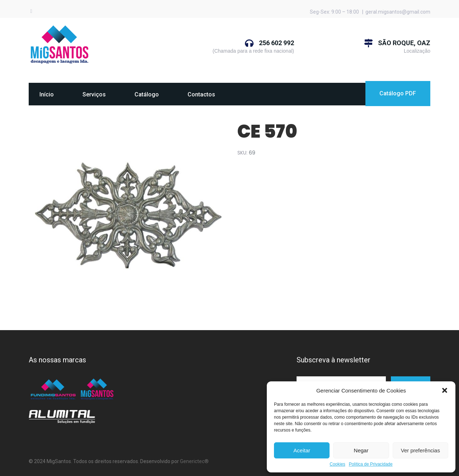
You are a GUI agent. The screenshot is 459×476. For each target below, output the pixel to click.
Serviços (94, 94)
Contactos (201, 94)
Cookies (337, 464)
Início (47, 94)
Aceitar (302, 450)
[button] (445, 390)
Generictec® (194, 461)
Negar (361, 450)
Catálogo (147, 94)
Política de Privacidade (371, 464)
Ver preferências (420, 450)
